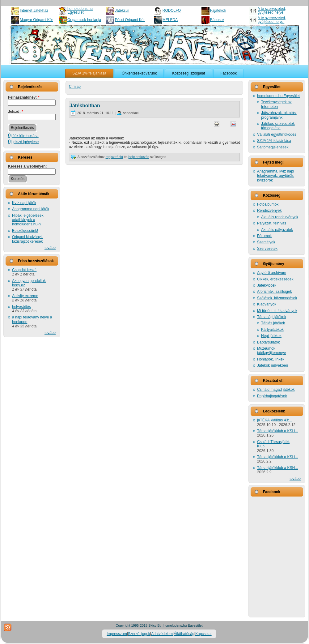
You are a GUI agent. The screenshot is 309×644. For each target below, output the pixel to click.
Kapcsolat (203, 634)
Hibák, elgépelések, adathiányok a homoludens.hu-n (28, 220)
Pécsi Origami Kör (130, 20)
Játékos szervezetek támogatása (278, 126)
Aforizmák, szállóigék (275, 292)
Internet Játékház (34, 11)
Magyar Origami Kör (36, 20)
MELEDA (170, 20)
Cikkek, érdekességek (275, 279)
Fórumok (264, 236)
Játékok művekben (273, 365)
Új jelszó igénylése (23, 142)
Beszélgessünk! (25, 231)
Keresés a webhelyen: (27, 166)
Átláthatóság (184, 634)
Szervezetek (267, 249)
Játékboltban (85, 106)
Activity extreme (25, 296)
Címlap (75, 87)
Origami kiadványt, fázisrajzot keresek (27, 239)
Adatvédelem (162, 634)
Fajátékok (218, 11)
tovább (50, 248)
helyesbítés (21, 307)
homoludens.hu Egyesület (80, 11)
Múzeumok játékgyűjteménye (271, 351)
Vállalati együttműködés (277, 134)
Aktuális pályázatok (277, 230)
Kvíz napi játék (24, 203)
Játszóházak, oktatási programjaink (279, 115)
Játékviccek (267, 285)
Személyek (266, 242)
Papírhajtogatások (272, 396)
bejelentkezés (139, 157)
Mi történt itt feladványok (277, 311)
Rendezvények (269, 211)
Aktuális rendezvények (280, 217)
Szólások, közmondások (277, 298)
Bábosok (217, 20)
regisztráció (114, 157)
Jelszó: (16, 112)
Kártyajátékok (272, 330)
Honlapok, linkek (271, 359)
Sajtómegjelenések (273, 147)
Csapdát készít (24, 270)
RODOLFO (172, 11)
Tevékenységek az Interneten (276, 104)
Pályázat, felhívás (272, 223)
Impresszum (117, 634)
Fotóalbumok (268, 204)
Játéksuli (122, 11)
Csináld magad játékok (276, 390)
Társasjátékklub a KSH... (277, 431)
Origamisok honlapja (84, 20)
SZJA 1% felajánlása (274, 141)
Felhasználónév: (24, 97)
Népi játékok (271, 336)
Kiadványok (267, 304)
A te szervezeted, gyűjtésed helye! (272, 11)
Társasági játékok (272, 317)
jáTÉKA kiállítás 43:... (275, 420)
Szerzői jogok (139, 634)
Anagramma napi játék (31, 209)
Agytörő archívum (272, 273)
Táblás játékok (273, 323)
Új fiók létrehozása (23, 136)
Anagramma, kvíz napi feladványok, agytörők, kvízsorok (276, 176)
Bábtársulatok (268, 342)
